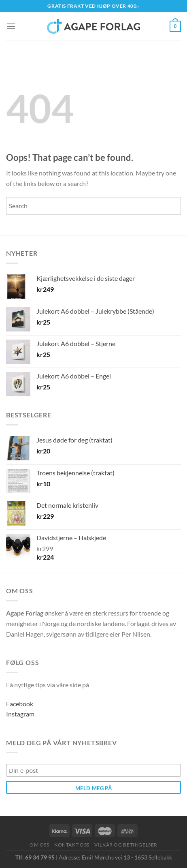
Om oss (39, 845)
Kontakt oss (72, 845)
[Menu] (11, 26)
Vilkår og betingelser (126, 845)
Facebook (20, 704)
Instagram (20, 714)
